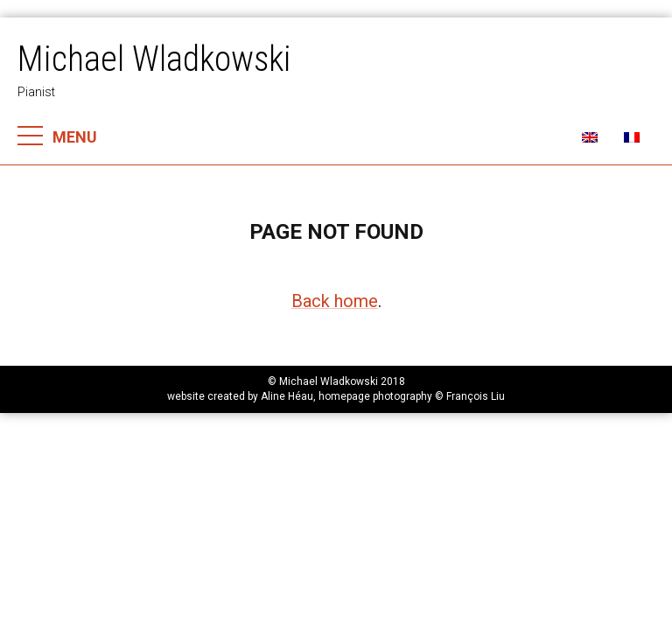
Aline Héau (287, 396)
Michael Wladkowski (154, 59)
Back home (335, 301)
